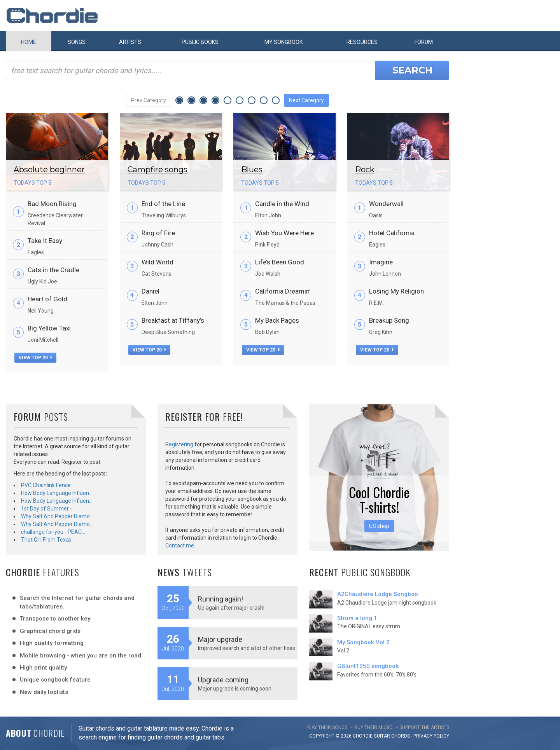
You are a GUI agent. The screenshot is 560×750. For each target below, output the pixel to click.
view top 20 (35, 358)
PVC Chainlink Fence (46, 485)
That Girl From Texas (46, 540)
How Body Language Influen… (57, 493)
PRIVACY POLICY (431, 736)
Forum (424, 42)
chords (401, 736)
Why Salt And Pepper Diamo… (57, 516)
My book (283, 42)
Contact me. (180, 545)
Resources (362, 42)
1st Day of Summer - (46, 509)
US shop (379, 526)
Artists (130, 42)
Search (412, 70)
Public (200, 42)
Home (29, 42)
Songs (77, 42)
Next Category (306, 100)
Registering (179, 444)
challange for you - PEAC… (53, 532)
